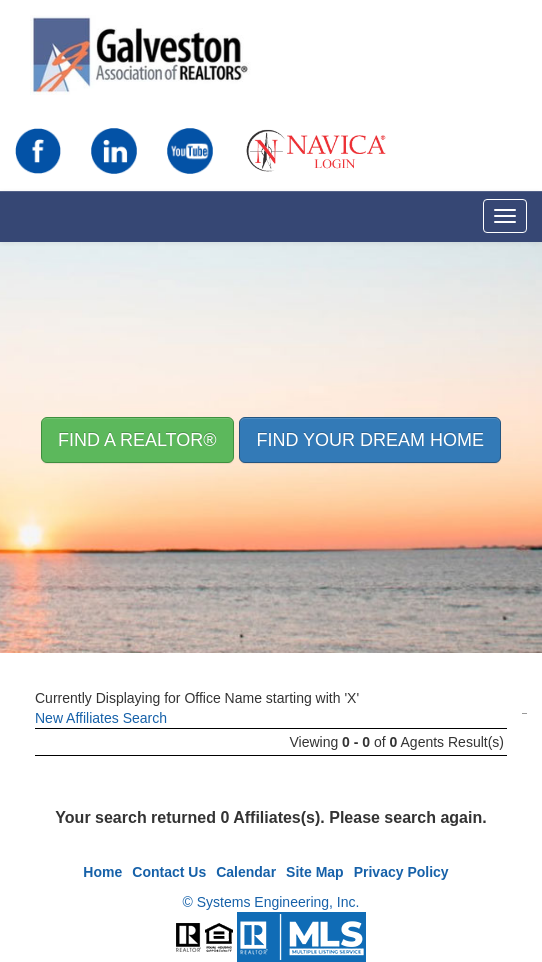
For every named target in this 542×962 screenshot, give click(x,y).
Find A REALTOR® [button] (137, 440)
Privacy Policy (401, 872)
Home (102, 872)
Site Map (315, 872)
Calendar (246, 872)
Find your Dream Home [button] (370, 440)
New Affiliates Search (101, 718)
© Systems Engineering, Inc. (271, 902)
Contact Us (169, 872)
